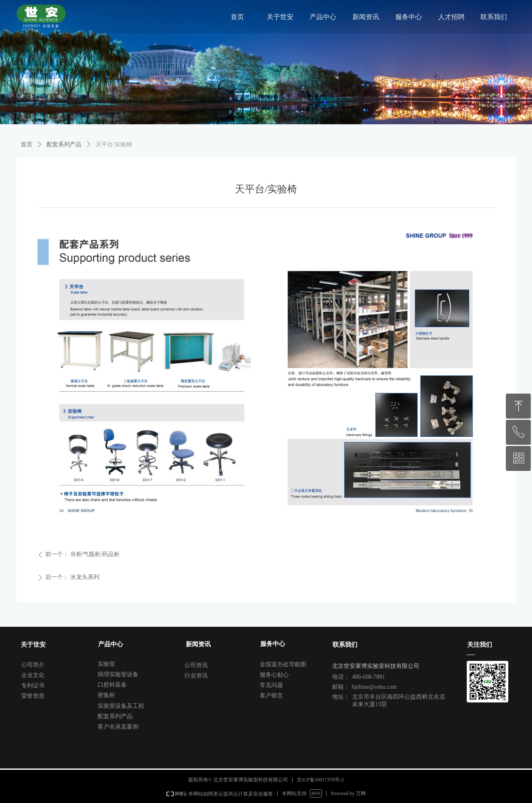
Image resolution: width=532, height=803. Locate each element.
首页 (27, 144)
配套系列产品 (64, 144)
